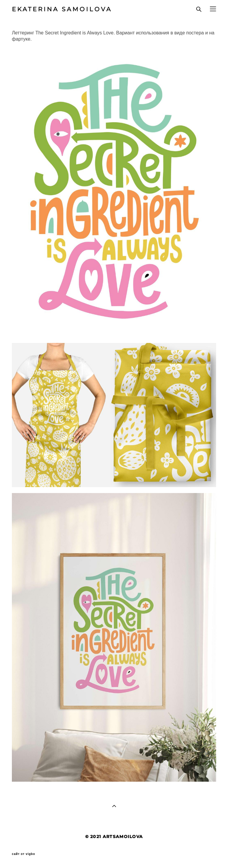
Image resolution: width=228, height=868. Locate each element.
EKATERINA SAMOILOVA (62, 9)
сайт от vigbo (23, 854)
